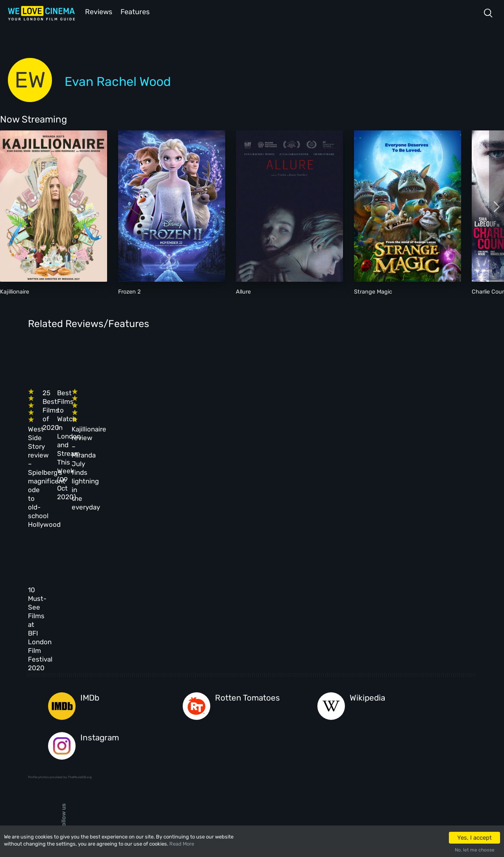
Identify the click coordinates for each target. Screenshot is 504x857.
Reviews (97, 11)
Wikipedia (367, 559)
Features (136, 11)
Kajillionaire (15, 291)
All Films (106, 722)
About (203, 688)
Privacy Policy (214, 739)
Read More (182, 844)
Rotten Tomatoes (247, 559)
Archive (206, 705)
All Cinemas (157, 688)
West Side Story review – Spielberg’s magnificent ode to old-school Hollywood (71, 416)
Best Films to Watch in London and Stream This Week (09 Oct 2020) (276, 407)
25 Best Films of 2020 (168, 398)
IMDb (90, 559)
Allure (243, 291)
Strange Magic (373, 291)
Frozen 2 (129, 291)
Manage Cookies (216, 756)
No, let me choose (475, 850)
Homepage (106, 688)
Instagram (100, 598)
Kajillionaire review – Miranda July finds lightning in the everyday (388, 416)
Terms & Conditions (220, 722)
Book (100, 705)
